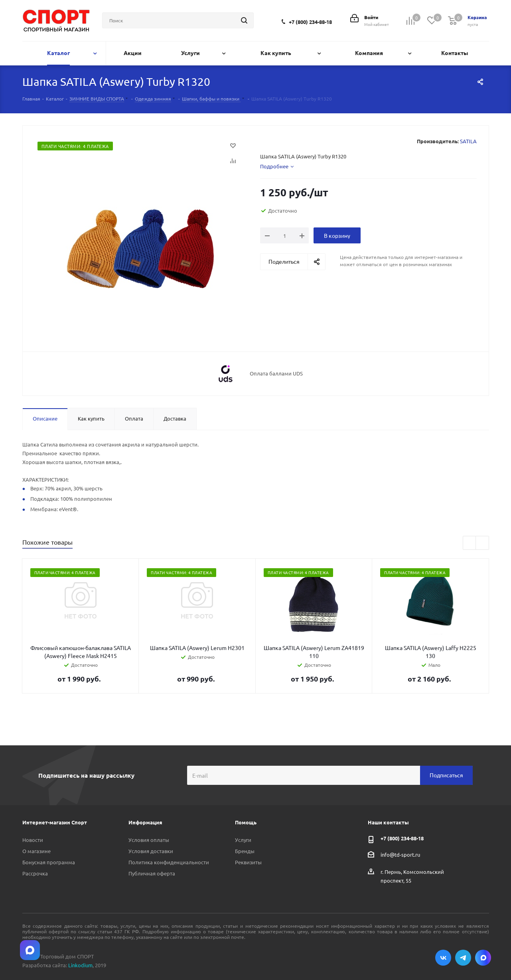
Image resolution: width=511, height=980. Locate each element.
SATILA (468, 141)
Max (483, 958)
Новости (33, 840)
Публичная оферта (152, 873)
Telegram (463, 958)
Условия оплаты (149, 840)
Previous (470, 543)
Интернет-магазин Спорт (55, 822)
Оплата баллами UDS (276, 373)
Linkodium (80, 965)
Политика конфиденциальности (169, 862)
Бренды (245, 851)
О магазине (36, 851)
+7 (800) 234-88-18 (310, 22)
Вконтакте (443, 958)
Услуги (243, 840)
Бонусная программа (49, 862)
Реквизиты (248, 862)
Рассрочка (35, 873)
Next (482, 543)
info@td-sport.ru (400, 854)
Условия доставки (151, 851)
